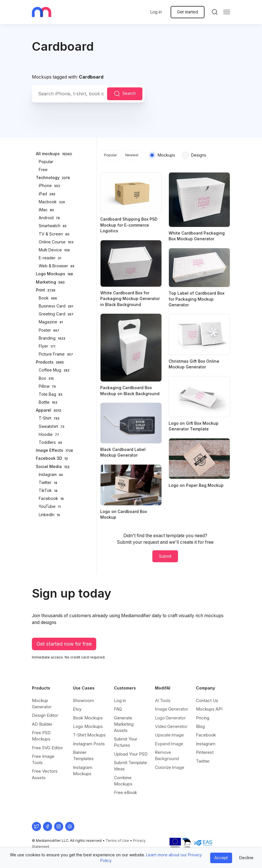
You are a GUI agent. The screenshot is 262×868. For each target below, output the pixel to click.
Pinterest (205, 752)
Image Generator (172, 709)
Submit (165, 556)
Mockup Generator (42, 704)
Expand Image (169, 744)
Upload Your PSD (131, 754)
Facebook (206, 735)
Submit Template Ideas (130, 766)
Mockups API (209, 709)
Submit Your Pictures (126, 742)
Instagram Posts (89, 744)
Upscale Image (169, 735)
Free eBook (125, 792)
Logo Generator (170, 718)
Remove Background (167, 755)
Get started (188, 12)
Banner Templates (83, 755)
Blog (200, 726)
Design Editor (45, 715)
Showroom (83, 700)
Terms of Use (117, 841)
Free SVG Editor (47, 748)
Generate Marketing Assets (124, 724)
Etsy (77, 709)
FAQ (118, 709)
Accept (221, 858)
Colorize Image (170, 767)
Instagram (206, 744)
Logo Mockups (88, 726)
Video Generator (171, 726)
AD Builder (42, 724)
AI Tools (163, 700)
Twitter (203, 761)
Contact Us (207, 700)
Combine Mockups (123, 781)
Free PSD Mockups (41, 736)
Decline (246, 858)
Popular (110, 155)
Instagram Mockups (83, 770)
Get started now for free (64, 644)
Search (125, 94)
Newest (132, 155)
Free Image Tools (43, 759)
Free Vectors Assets (45, 774)
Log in (156, 12)
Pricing (203, 718)
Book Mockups (88, 718)
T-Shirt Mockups (89, 735)
